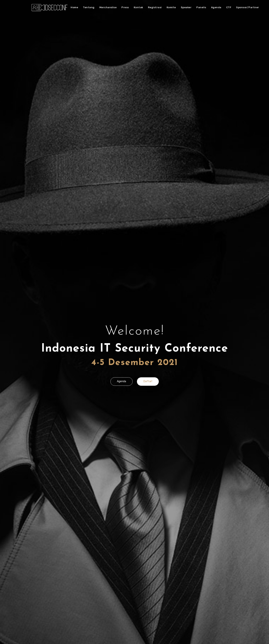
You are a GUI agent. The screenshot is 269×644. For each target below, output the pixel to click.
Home (74, 7)
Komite (171, 7)
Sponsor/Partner (248, 7)
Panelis (201, 7)
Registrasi (155, 7)
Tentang (89, 7)
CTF (229, 7)
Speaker (186, 7)
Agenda (216, 7)
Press (125, 7)
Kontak (138, 7)
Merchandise (108, 7)
